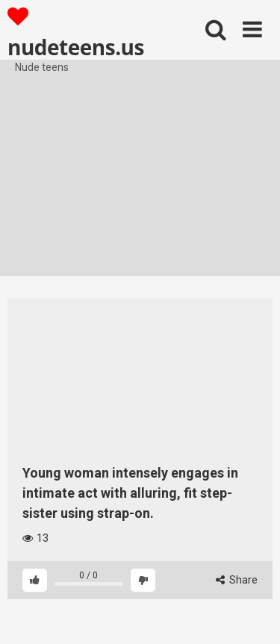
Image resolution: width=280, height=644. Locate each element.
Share (237, 580)
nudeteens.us (76, 33)
